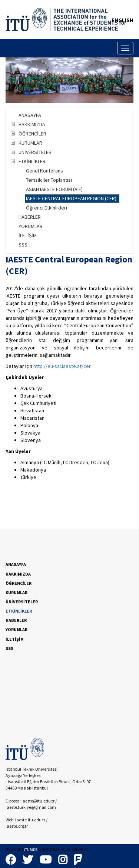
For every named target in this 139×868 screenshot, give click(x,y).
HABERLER (30, 217)
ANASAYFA (30, 115)
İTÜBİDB (31, 850)
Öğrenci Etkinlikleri (47, 208)
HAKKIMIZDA (32, 124)
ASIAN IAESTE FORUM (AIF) (54, 189)
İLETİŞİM (28, 235)
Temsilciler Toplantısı (49, 180)
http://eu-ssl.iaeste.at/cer (62, 366)
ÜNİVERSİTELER (35, 152)
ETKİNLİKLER (32, 161)
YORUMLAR (31, 226)
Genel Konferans (44, 171)
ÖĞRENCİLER (32, 134)
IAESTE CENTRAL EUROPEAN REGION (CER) (71, 198)
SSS (23, 245)
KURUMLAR (30, 143)
